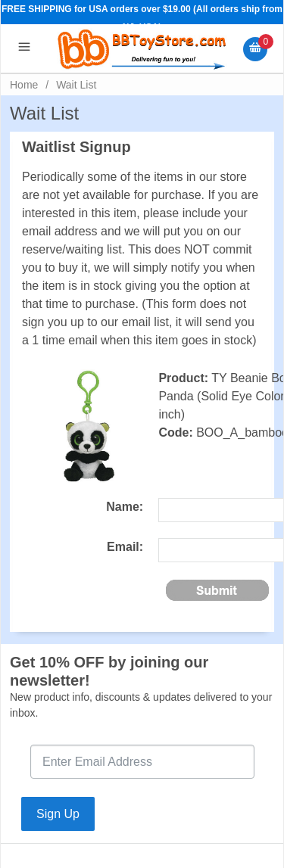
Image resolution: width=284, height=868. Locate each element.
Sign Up (58, 814)
